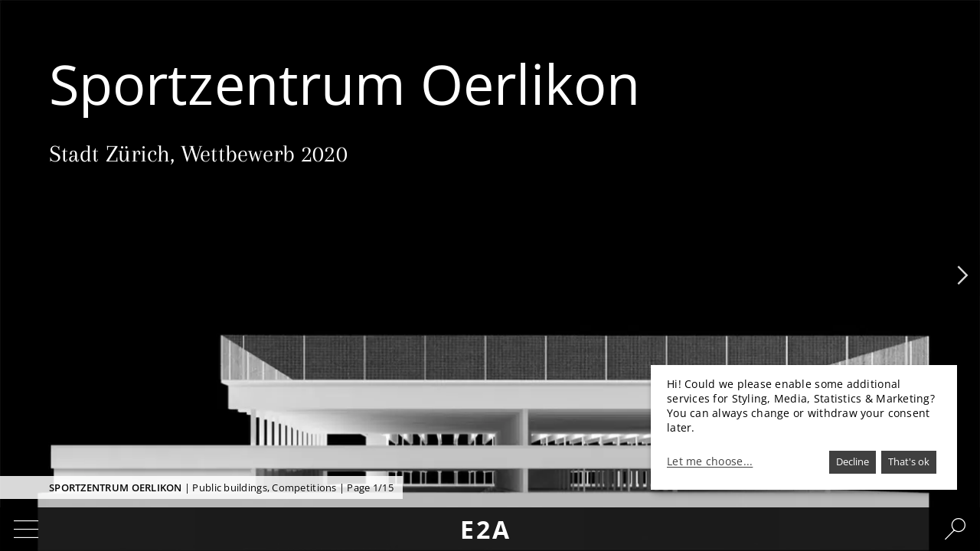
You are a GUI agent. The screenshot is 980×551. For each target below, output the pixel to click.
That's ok (909, 461)
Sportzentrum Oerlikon (116, 487)
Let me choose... (710, 461)
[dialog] (804, 427)
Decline (853, 461)
